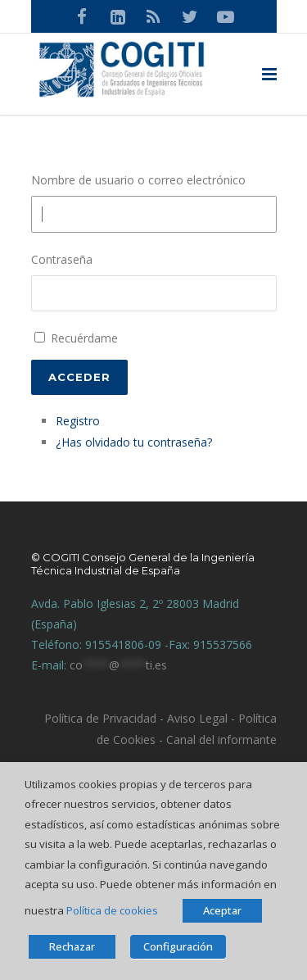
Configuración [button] (178, 946)
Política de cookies (112, 910)
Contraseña (62, 259)
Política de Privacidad (100, 718)
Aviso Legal (196, 718)
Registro (78, 421)
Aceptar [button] (222, 910)
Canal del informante (221, 740)
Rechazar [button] (72, 946)
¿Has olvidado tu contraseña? (134, 442)
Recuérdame (84, 338)
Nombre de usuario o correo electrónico (138, 180)
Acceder (79, 377)
